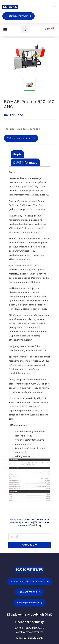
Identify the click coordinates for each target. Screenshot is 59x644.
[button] (54, 7)
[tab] (17, 154)
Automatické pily (15, 129)
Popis (17, 154)
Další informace (25, 162)
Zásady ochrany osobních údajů (29, 614)
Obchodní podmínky (29, 622)
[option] (29, 57)
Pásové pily (33, 129)
